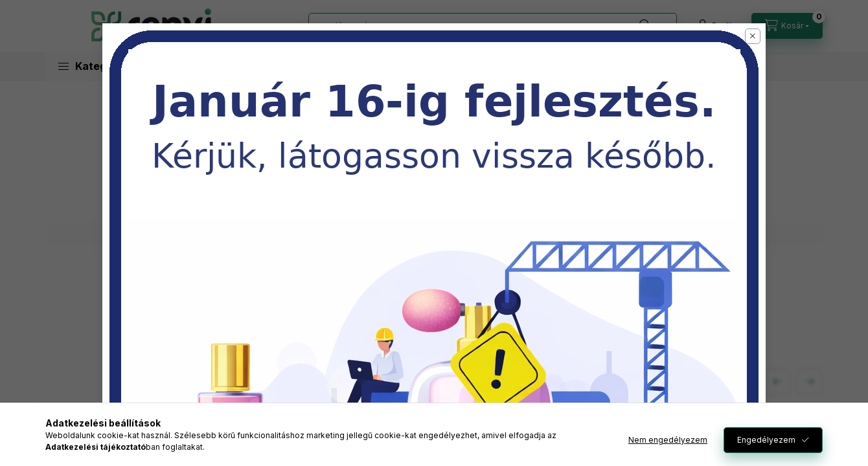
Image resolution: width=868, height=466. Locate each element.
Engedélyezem (766, 440)
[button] (753, 36)
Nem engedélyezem (668, 440)
